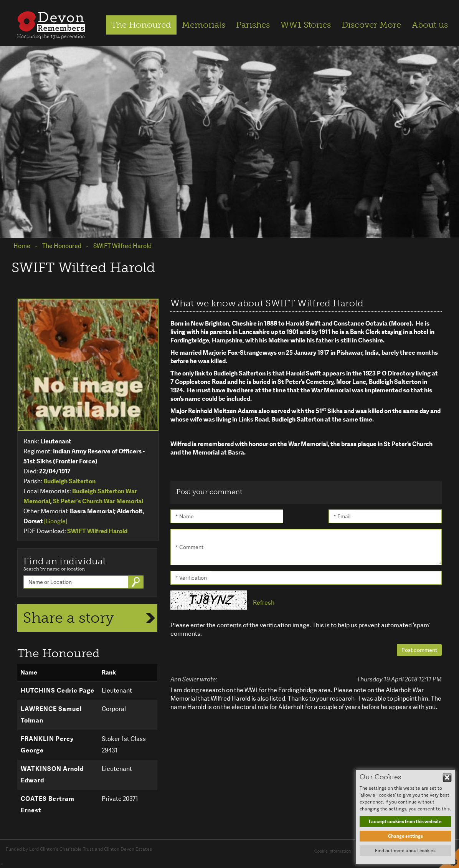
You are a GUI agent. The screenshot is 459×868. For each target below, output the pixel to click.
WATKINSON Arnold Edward (52, 775)
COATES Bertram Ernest (48, 804)
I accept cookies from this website (405, 822)
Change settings (405, 836)
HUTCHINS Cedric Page (58, 690)
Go (137, 582)
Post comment (419, 650)
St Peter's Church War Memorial (98, 501)
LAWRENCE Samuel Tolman (51, 715)
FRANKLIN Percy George (47, 745)
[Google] (56, 521)
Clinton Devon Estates (128, 849)
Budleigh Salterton (69, 481)
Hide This (447, 777)
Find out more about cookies (405, 851)
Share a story (69, 618)
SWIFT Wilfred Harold (97, 531)
